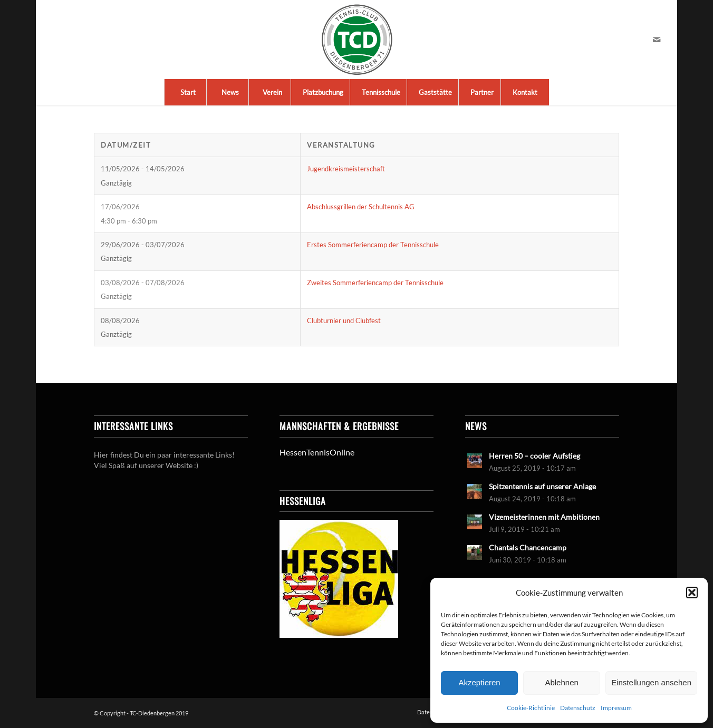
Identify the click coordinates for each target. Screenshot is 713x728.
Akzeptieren (479, 682)
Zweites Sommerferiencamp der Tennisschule (375, 283)
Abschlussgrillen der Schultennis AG (361, 207)
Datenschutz (578, 708)
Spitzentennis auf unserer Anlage (542, 487)
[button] (692, 593)
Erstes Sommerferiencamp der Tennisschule (373, 245)
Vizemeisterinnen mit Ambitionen (544, 517)
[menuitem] (188, 92)
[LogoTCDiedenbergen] (357, 40)
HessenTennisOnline (317, 452)
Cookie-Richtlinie (531, 708)
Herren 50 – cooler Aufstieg (534, 456)
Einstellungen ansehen (651, 682)
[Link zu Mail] (657, 40)
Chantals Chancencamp (528, 548)
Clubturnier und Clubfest (344, 321)
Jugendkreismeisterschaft (346, 169)
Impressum (616, 708)
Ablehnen (561, 682)
